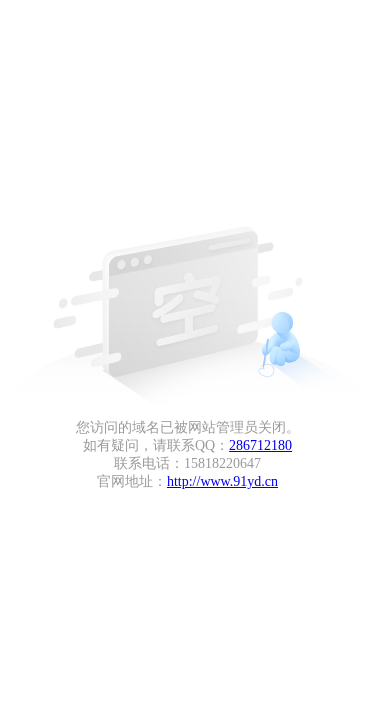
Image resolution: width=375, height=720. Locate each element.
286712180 (260, 445)
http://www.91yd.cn (222, 481)
